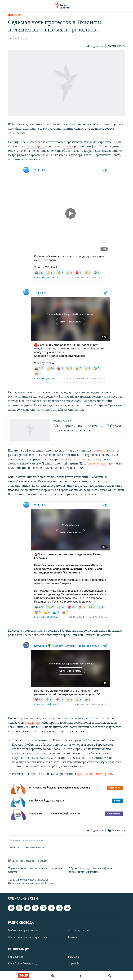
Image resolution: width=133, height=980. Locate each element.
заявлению (33, 723)
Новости (15, 15)
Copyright (74, 964)
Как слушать (16, 957)
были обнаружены (85, 459)
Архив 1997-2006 (78, 931)
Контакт (73, 937)
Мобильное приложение (23, 931)
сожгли (68, 147)
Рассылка (74, 957)
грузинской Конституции (94, 774)
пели (29, 147)
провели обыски (103, 451)
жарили (40, 147)
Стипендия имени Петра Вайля (27, 937)
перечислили (97, 464)
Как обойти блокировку (23, 964)
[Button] (95, 46)
